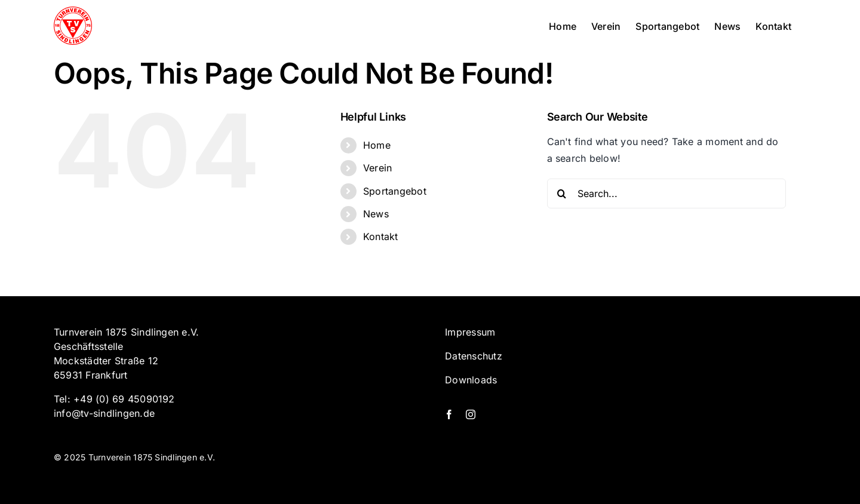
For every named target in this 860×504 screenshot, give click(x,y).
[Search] (562, 193)
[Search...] (666, 193)
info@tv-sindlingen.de (104, 413)
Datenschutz (474, 356)
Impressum (470, 332)
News (376, 214)
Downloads (471, 380)
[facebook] (449, 414)
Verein (377, 168)
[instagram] (471, 414)
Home (377, 145)
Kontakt (381, 236)
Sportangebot (395, 191)
